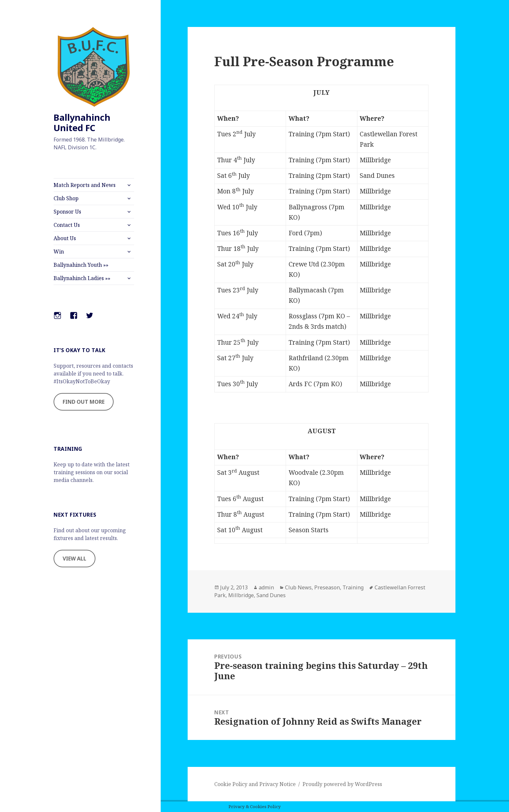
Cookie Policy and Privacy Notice (255, 784)
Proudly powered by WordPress (342, 784)
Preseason (327, 587)
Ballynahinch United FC (82, 123)
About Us (65, 238)
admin (266, 587)
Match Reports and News (85, 185)
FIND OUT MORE (84, 402)
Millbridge (241, 595)
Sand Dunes (271, 595)
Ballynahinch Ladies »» (82, 278)
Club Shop (66, 198)
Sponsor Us (67, 212)
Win (59, 252)
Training (353, 587)
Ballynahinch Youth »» (81, 265)
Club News (298, 587)
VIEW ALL (74, 559)
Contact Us (67, 225)
